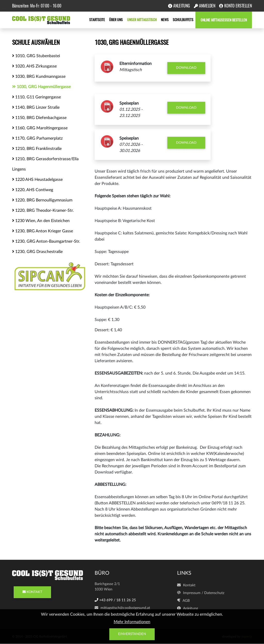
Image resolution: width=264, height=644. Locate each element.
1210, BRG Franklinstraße (37, 149)
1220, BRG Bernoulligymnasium (42, 200)
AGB (183, 601)
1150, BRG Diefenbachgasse (39, 118)
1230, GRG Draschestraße (37, 252)
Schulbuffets (183, 20)
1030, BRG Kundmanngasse (39, 76)
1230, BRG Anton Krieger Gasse (43, 231)
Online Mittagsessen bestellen (224, 20)
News (165, 20)
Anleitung (179, 6)
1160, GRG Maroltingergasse (40, 128)
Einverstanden (132, 634)
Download (186, 68)
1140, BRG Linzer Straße (36, 107)
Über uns (116, 20)
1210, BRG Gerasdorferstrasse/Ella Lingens (45, 164)
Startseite (97, 20)
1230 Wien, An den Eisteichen (41, 221)
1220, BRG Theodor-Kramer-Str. (43, 210)
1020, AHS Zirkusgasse (34, 66)
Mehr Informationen (132, 622)
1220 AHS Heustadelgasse (37, 179)
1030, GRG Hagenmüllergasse (41, 87)
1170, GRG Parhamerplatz (37, 138)
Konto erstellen (236, 6)
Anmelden (205, 6)
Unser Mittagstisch (142, 20)
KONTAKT (32, 592)
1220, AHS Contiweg (33, 190)
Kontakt (186, 585)
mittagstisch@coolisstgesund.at (122, 608)
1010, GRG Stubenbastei (36, 56)
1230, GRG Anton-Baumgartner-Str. (46, 241)
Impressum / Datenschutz (201, 593)
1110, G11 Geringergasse (36, 97)
